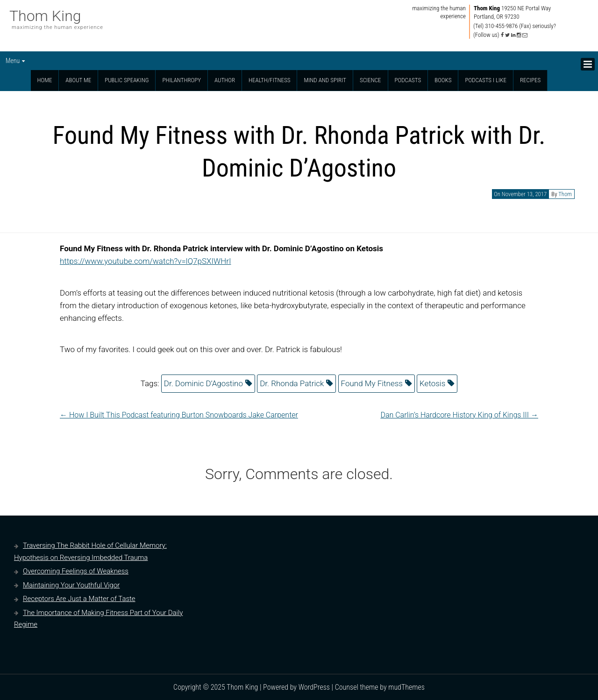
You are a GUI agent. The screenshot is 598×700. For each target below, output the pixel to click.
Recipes (530, 80)
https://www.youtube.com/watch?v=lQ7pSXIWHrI (146, 261)
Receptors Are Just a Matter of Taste (79, 599)
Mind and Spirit (325, 80)
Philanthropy (182, 80)
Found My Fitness (372, 383)
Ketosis (432, 383)
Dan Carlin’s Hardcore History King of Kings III (459, 415)
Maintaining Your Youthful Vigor (71, 585)
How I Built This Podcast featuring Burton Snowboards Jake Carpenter (179, 415)
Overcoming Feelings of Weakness (76, 571)
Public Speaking (127, 80)
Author (225, 80)
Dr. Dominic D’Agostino (203, 383)
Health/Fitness (269, 80)
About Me (78, 80)
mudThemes (406, 687)
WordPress (314, 687)
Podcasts (408, 80)
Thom (565, 194)
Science (370, 80)
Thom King (45, 16)
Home (45, 80)
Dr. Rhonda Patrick (292, 383)
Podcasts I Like (486, 80)
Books (443, 80)
